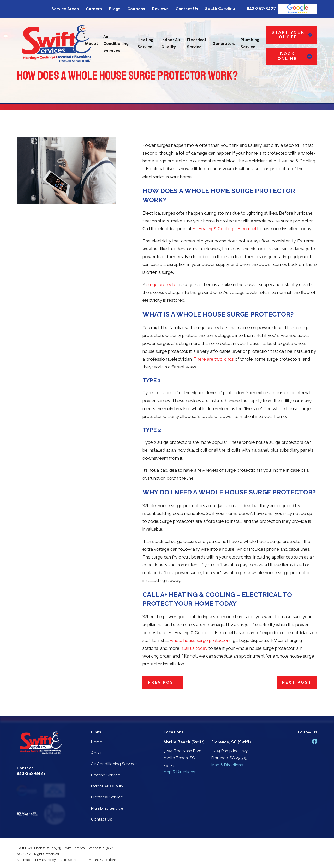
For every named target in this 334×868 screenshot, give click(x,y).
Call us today (195, 648)
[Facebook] (315, 741)
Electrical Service (107, 797)
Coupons (136, 9)
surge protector (162, 284)
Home (97, 742)
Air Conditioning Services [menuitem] (116, 43)
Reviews (160, 9)
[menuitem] (23, 860)
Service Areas (65, 9)
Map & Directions (179, 772)
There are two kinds (214, 359)
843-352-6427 (261, 9)
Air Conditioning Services (114, 764)
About (97, 753)
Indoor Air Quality (107, 786)
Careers (94, 9)
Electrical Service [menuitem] (196, 43)
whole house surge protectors (200, 640)
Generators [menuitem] (224, 44)
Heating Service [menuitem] (145, 43)
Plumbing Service (107, 808)
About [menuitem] (92, 44)
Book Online (295, 56)
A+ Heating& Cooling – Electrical (224, 229)
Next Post (297, 682)
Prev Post (163, 682)
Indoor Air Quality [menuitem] (171, 43)
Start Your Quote (292, 35)
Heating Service (106, 775)
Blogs (115, 9)
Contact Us (187, 9)
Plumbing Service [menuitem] (250, 43)
